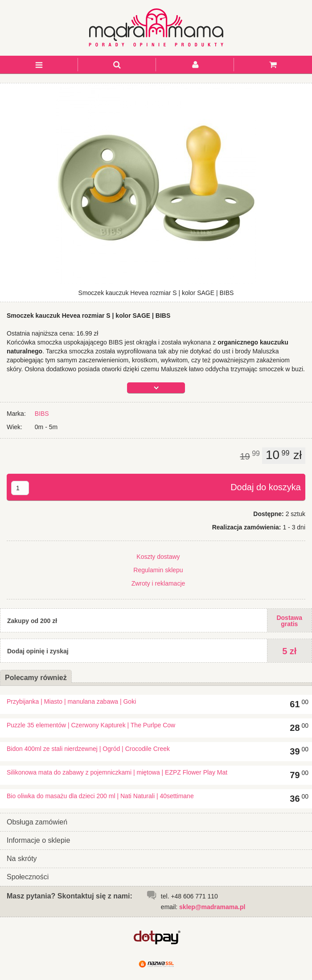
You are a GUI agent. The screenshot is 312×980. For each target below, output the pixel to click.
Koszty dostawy (158, 557)
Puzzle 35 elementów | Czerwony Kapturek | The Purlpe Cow (91, 725)
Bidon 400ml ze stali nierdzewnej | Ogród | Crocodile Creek (88, 749)
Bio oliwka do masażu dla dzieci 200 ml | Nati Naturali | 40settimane (100, 796)
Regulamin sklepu (158, 570)
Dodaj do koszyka (266, 487)
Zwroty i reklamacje (158, 583)
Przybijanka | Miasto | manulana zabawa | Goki (71, 701)
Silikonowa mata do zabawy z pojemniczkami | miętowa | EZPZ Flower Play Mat (117, 772)
